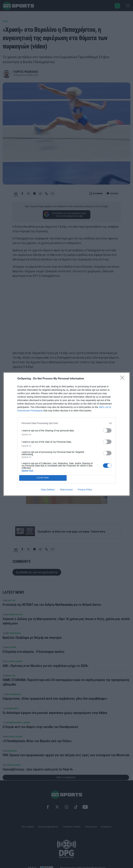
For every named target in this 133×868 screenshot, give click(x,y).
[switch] (107, 430)
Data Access (66, 490)
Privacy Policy (85, 490)
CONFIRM (43, 478)
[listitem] (67, 423)
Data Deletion (48, 490)
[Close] (123, 379)
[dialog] (67, 434)
